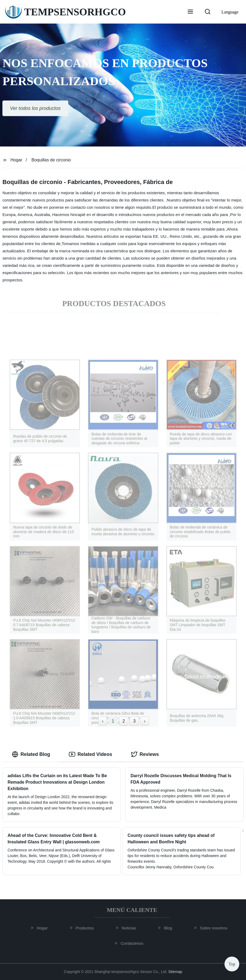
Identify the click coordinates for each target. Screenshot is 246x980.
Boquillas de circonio (51, 160)
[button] (190, 12)
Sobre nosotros (216, 928)
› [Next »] (145, 721)
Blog (170, 928)
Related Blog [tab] (31, 754)
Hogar (16, 160)
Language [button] (230, 12)
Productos (87, 928)
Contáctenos (134, 943)
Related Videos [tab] (90, 754)
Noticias (131, 928)
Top (232, 964)
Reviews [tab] (145, 754)
